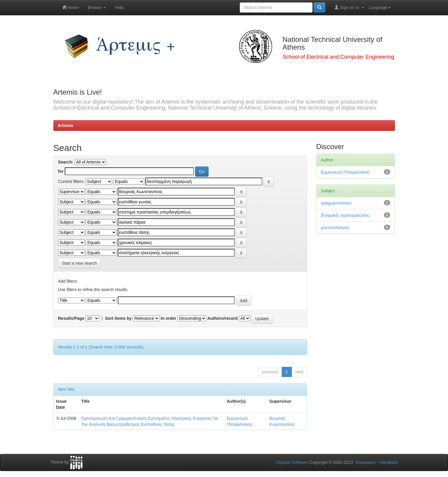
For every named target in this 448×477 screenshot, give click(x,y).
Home (71, 7)
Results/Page (71, 318)
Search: (66, 162)
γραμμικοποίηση (336, 203)
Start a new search (80, 263)
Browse (97, 7)
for (61, 171)
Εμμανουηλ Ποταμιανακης (345, 172)
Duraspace (366, 462)
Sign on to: (349, 7)
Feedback (389, 462)
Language (379, 7)
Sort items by (119, 318)
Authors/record (223, 318)
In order (168, 318)
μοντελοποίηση (335, 228)
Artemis (66, 125)
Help (119, 7)
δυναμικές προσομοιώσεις (345, 215)
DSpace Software (292, 462)
